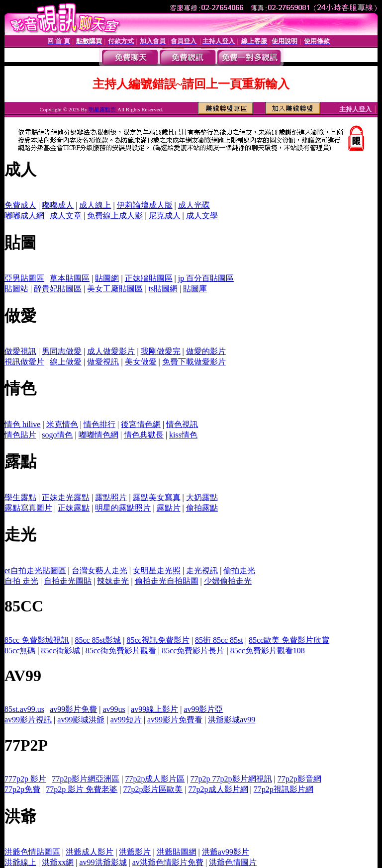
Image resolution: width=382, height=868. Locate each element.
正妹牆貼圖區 (149, 278)
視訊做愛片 (24, 362)
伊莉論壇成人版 (145, 205)
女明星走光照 (157, 570)
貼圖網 (107, 278)
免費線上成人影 (115, 216)
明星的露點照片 (123, 508)
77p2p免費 (22, 789)
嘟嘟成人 (58, 205)
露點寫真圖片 (28, 508)
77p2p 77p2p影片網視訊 (231, 779)
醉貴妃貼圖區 (58, 289)
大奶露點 (202, 497)
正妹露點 (74, 508)
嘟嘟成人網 (24, 216)
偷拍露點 (202, 508)
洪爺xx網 (58, 862)
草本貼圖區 (70, 278)
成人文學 (202, 216)
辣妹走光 (113, 581)
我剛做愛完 (161, 351)
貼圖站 (16, 289)
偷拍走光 (239, 570)
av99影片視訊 (28, 720)
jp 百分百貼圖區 (206, 278)
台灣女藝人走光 (99, 570)
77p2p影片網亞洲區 (86, 779)
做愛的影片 (206, 351)
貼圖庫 (195, 289)
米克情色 (62, 424)
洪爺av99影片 (226, 852)
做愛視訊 (20, 351)
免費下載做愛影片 (194, 362)
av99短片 (126, 720)
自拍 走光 (21, 581)
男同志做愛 (62, 351)
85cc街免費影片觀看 (121, 651)
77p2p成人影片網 (218, 789)
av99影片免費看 (175, 720)
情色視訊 (182, 424)
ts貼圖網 (163, 289)
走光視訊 (202, 570)
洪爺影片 (135, 852)
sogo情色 (57, 435)
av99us (114, 709)
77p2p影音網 (299, 779)
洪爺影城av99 (232, 720)
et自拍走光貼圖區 (35, 570)
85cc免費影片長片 (193, 651)
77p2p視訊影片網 (284, 789)
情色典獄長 (144, 435)
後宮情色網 (141, 424)
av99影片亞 (203, 709)
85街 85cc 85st (219, 640)
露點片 (169, 508)
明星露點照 (103, 109)
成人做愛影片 (111, 351)
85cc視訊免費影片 (158, 640)
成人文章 (66, 216)
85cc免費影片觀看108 (268, 651)
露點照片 (111, 497)
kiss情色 (183, 435)
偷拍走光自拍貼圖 (167, 581)
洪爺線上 (20, 862)
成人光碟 (194, 205)
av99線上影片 (154, 709)
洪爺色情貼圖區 (32, 852)
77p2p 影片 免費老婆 (82, 789)
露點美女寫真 (157, 497)
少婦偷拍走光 (228, 581)
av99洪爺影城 (103, 862)
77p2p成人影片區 (155, 779)
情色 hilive (22, 424)
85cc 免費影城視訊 (37, 640)
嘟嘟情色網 (98, 435)
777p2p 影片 (25, 779)
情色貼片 (20, 435)
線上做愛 (66, 362)
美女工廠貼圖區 (115, 289)
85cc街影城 (60, 651)
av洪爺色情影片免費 (168, 862)
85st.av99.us (24, 709)
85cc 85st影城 (98, 640)
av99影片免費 (73, 709)
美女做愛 (141, 362)
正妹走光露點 (66, 497)
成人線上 (95, 205)
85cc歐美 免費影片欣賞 (289, 640)
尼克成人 (165, 216)
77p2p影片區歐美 (153, 789)
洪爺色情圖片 (233, 862)
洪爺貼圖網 (177, 852)
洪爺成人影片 (90, 852)
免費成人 (20, 205)
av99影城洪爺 (81, 720)
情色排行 (99, 424)
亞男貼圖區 (24, 278)
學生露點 (20, 497)
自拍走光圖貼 (68, 581)
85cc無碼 (20, 651)
